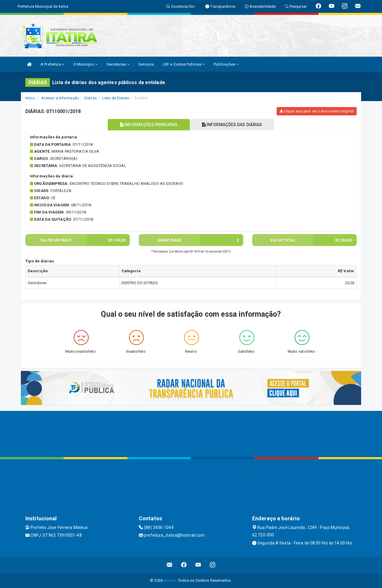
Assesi (170, 580)
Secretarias (118, 64)
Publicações (226, 64)
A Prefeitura (52, 64)
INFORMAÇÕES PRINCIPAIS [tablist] (148, 125)
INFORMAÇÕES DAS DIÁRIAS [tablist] (232, 125)
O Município (86, 64)
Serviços (146, 64)
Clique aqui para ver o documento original (317, 111)
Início (30, 98)
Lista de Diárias (116, 98)
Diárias (91, 98)
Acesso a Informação (60, 98)
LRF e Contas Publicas (184, 64)
